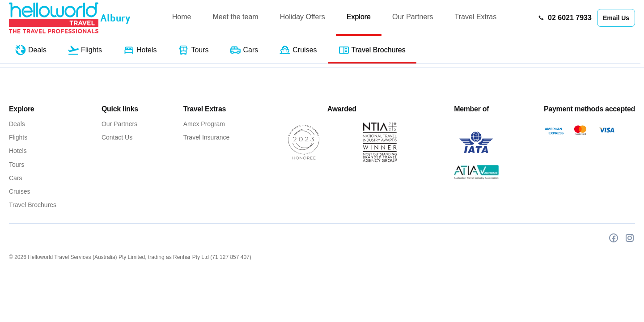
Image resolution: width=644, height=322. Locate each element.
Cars (16, 178)
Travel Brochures (33, 205)
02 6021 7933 (565, 18)
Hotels (18, 151)
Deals (17, 124)
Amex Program (204, 124)
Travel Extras (476, 17)
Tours (17, 165)
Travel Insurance (207, 137)
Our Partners (413, 17)
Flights (18, 137)
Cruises (19, 191)
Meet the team (235, 17)
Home (182, 17)
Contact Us (117, 137)
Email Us (616, 18)
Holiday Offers (303, 17)
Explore (359, 17)
